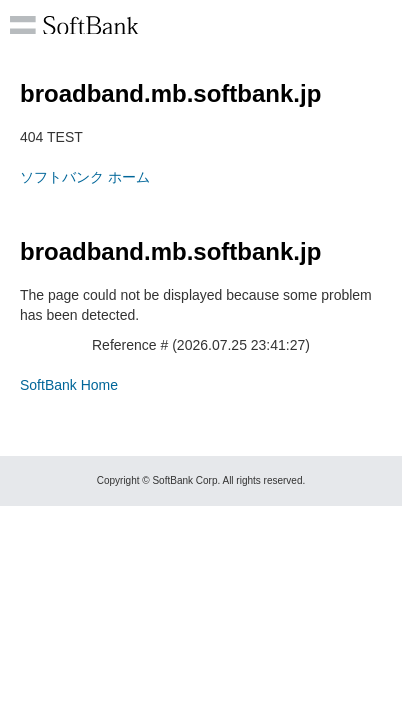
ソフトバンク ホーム (85, 177)
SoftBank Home (69, 385)
